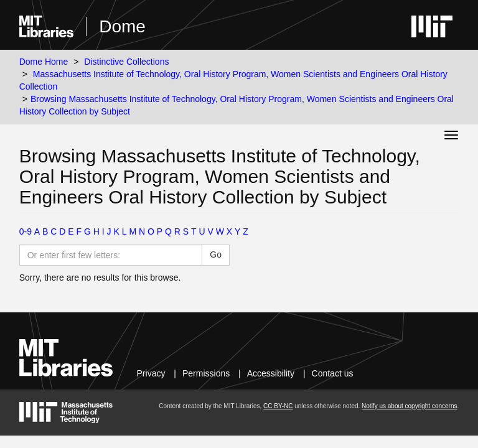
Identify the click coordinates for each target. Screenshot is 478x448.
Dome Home (44, 62)
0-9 (26, 231)
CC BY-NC (278, 406)
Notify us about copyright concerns (409, 406)
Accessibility (271, 373)
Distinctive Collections (126, 62)
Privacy (151, 373)
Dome (122, 26)
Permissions (206, 373)
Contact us (333, 373)
